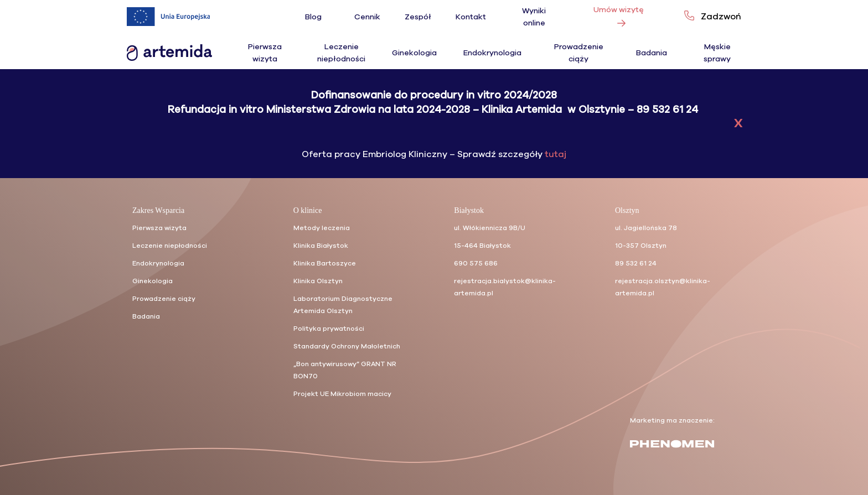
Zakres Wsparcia (158, 210)
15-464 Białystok (482, 246)
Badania (652, 53)
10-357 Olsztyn (641, 246)
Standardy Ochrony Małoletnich (347, 346)
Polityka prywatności (329, 329)
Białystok (469, 210)
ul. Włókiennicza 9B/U (490, 228)
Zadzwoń (721, 17)
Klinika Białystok (321, 246)
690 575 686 (476, 263)
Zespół (418, 17)
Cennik (367, 17)
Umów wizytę (619, 13)
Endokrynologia (492, 53)
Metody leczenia (322, 228)
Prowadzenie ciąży (164, 299)
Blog (313, 17)
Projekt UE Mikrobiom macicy (342, 394)
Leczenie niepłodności (170, 246)
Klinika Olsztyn (318, 281)
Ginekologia (414, 53)
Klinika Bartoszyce (325, 263)
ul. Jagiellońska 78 (646, 228)
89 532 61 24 (636, 263)
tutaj (554, 157)
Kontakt (471, 17)
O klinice (308, 210)
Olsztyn (627, 210)
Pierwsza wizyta (159, 228)
